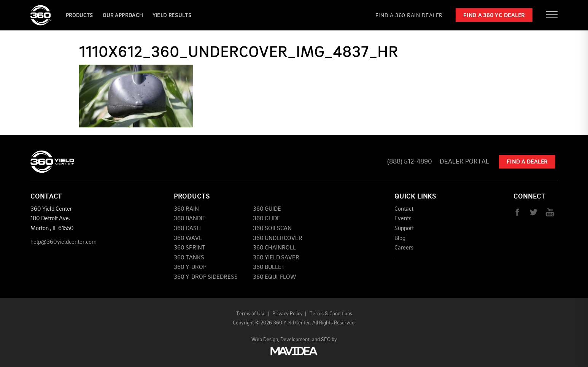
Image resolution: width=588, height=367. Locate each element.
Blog (400, 238)
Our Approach (123, 16)
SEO (326, 340)
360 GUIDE (267, 209)
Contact (404, 209)
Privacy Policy (288, 314)
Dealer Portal (464, 162)
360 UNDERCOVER (278, 238)
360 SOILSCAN (272, 229)
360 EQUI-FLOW (274, 277)
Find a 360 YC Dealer (494, 16)
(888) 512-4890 (410, 162)
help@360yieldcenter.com (64, 242)
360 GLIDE (267, 219)
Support (404, 229)
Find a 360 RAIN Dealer (409, 16)
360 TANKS (189, 258)
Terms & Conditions (331, 314)
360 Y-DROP (190, 267)
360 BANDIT (190, 219)
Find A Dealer (527, 162)
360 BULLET (269, 267)
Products (80, 16)
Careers (404, 248)
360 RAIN (186, 209)
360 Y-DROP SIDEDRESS (206, 277)
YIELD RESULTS (172, 16)
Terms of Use (251, 314)
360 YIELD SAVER (276, 258)
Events (403, 219)
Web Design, (265, 340)
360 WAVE (188, 238)
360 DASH (187, 229)
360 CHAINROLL (274, 248)
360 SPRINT (190, 248)
